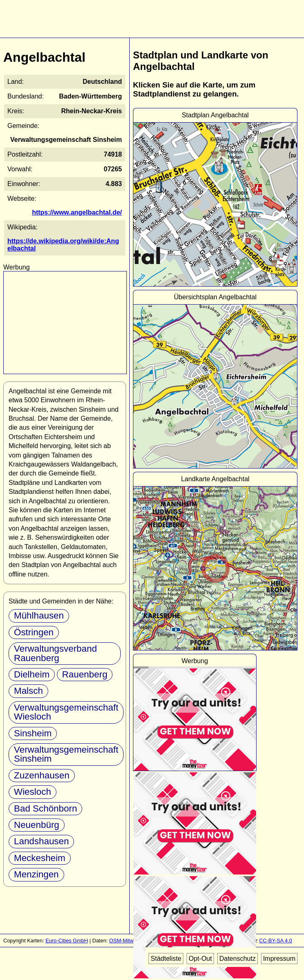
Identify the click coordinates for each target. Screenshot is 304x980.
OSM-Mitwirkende (130, 941)
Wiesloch (33, 792)
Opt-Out (200, 959)
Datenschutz (238, 959)
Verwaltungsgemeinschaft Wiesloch (66, 712)
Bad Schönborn (45, 808)
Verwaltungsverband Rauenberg (55, 653)
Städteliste (166, 959)
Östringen (34, 632)
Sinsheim (33, 733)
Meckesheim (40, 858)
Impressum (279, 959)
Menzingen (36, 874)
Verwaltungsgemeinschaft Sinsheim (66, 754)
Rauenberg (85, 674)
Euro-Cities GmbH (67, 941)
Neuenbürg (37, 825)
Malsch (28, 691)
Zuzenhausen (42, 775)
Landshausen (41, 841)
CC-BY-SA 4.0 (276, 941)
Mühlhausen (39, 616)
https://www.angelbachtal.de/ (77, 212)
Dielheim (32, 674)
